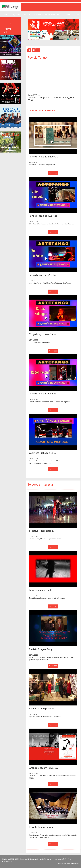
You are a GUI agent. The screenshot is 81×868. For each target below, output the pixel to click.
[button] (53, 135)
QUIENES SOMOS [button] (22, 15)
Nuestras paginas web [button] (46, 15)
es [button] (68, 15)
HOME (7, 14)
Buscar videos (7, 30)
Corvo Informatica (73, 864)
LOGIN (76, 15)
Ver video (53, 173)
